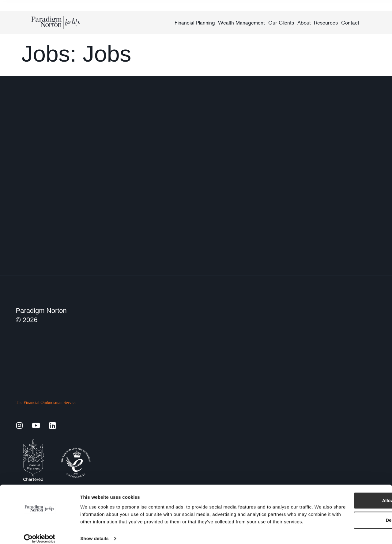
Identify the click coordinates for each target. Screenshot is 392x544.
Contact (350, 23)
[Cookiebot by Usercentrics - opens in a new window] (40, 532)
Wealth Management (241, 23)
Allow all (341, 487)
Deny (341, 506)
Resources (326, 23)
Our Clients (281, 23)
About (304, 23)
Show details (94, 532)
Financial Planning (195, 23)
